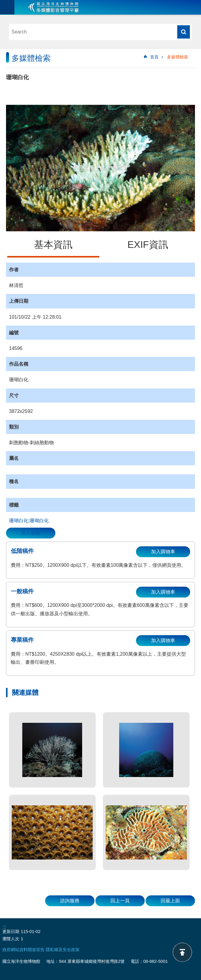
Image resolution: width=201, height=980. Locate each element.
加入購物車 (163, 552)
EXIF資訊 (148, 245)
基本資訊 (53, 245)
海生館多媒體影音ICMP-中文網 (54, 7)
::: (8, 52)
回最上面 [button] (170, 901)
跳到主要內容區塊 (3, 3)
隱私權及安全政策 (63, 950)
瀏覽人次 (11, 939)
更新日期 (11, 932)
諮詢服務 (70, 901)
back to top (182, 952)
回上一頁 (120, 901)
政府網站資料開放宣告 (23, 950)
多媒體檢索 (178, 57)
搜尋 (184, 32)
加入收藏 (31, 533)
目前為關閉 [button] (7, 7)
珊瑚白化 (19, 521)
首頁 (154, 57)
